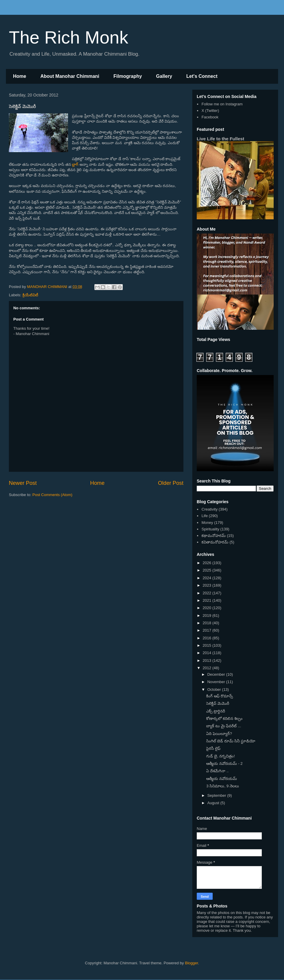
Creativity (209, 509)
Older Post (171, 483)
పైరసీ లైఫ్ (213, 748)
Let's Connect (202, 76)
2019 (208, 615)
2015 (208, 645)
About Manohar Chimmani (70, 76)
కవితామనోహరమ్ (215, 542)
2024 (208, 578)
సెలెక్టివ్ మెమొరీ (218, 703)
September (217, 795)
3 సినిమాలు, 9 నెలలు (223, 786)
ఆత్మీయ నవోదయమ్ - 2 (224, 763)
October (215, 689)
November (217, 682)
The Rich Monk (68, 37)
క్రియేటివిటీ (30, 295)
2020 (208, 608)
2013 (208, 660)
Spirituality (210, 529)
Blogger (191, 963)
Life (205, 516)
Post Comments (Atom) (53, 495)
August (214, 803)
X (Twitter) (210, 111)
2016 (208, 638)
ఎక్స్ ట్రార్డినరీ (216, 711)
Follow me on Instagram (222, 104)
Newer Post (23, 483)
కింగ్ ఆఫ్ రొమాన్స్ (219, 696)
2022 (208, 593)
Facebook (210, 117)
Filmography (128, 76)
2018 (208, 623)
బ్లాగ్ (75, 164)
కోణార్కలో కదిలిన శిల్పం (224, 718)
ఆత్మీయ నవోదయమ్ (222, 779)
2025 (208, 570)
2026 (208, 563)
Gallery (164, 76)
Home (20, 76)
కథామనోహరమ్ (214, 536)
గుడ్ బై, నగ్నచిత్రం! (220, 756)
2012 (208, 668)
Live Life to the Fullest (221, 139)
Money (207, 523)
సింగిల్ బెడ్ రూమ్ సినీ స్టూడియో (231, 741)
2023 (208, 585)
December (217, 674)
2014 (208, 653)
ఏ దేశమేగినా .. (217, 771)
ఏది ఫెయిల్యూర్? (219, 734)
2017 (208, 630)
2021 (208, 600)
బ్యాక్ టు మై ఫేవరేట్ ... (224, 726)
